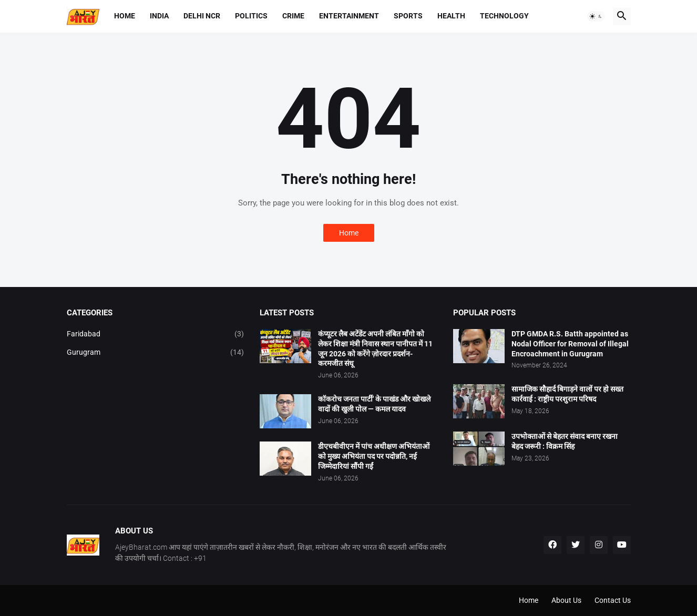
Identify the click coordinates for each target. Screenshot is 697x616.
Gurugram (156, 353)
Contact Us (613, 600)
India (159, 16)
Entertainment (349, 16)
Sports (408, 16)
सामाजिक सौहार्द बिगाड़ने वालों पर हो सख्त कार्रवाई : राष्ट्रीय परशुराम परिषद (567, 394)
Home (125, 16)
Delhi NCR (202, 16)
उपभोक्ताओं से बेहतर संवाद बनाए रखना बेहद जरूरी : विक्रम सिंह (565, 441)
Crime (293, 16)
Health (451, 16)
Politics (251, 16)
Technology (504, 16)
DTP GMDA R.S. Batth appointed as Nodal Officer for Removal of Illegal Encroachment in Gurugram (570, 344)
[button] (596, 16)
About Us (566, 600)
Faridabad (156, 334)
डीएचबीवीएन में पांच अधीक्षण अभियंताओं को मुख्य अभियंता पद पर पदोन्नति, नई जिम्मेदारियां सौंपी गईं (374, 456)
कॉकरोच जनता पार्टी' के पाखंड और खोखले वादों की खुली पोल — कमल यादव (374, 404)
